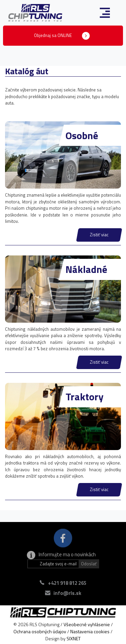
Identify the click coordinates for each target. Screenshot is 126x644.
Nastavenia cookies (90, 631)
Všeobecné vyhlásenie (87, 624)
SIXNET (74, 638)
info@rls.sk (67, 593)
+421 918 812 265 (67, 583)
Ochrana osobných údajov (40, 631)
